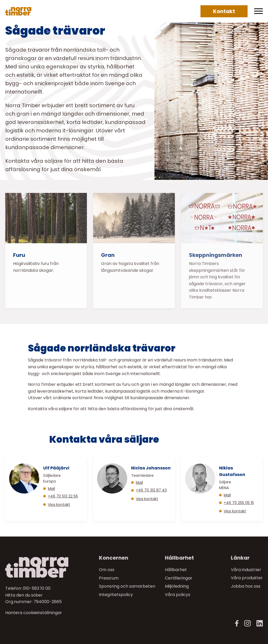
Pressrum (109, 578)
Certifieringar (179, 578)
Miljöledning (177, 586)
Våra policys (178, 594)
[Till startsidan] (35, 567)
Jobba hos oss (246, 586)
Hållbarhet (176, 570)
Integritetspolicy (116, 594)
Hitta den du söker (24, 595)
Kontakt (224, 11)
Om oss (107, 570)
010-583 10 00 (37, 588)
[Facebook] (237, 623)
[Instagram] (247, 623)
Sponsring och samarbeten (127, 586)
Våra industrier (246, 570)
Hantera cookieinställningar (34, 613)
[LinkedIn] (259, 623)
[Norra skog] (18, 11)
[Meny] (258, 11)
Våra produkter (247, 578)
